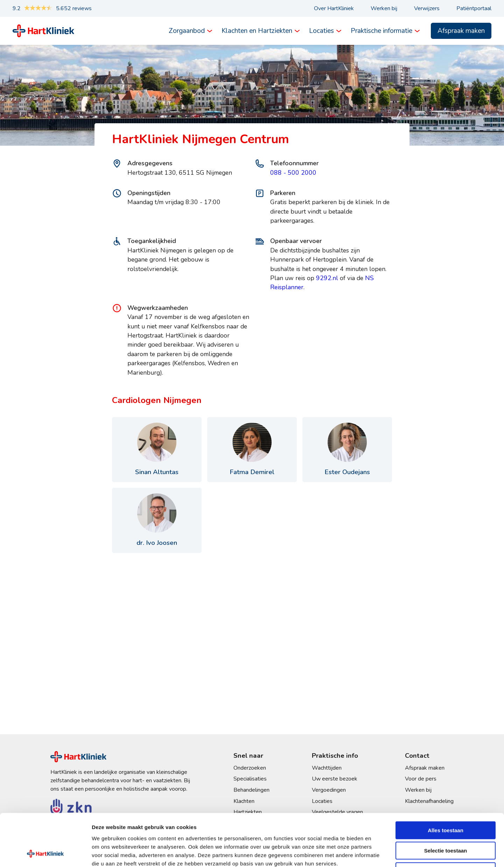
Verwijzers (427, 8)
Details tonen (378, 853)
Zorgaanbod (187, 31)
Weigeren (445, 822)
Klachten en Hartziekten (257, 31)
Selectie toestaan (446, 802)
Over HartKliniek (334, 8)
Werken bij (384, 8)
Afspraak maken (461, 31)
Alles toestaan (446, 781)
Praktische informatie (381, 31)
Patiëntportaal (474, 8)
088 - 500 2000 (293, 173)
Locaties (321, 31)
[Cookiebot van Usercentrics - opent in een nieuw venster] (45, 853)
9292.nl (327, 278)
